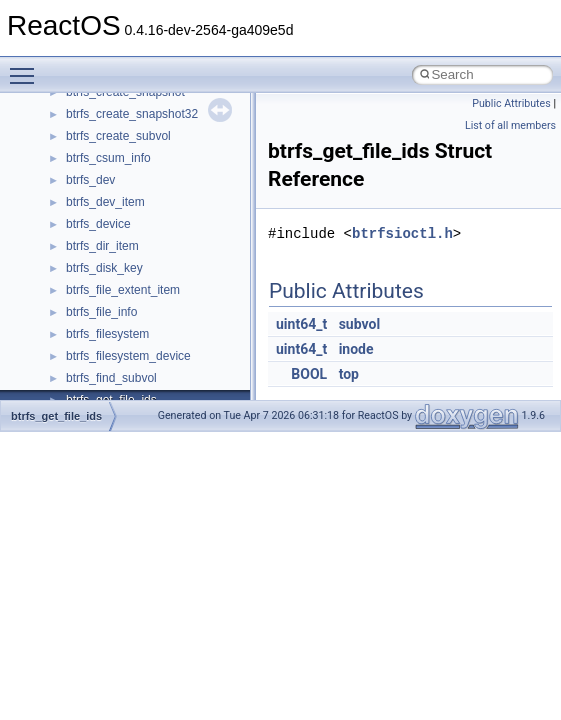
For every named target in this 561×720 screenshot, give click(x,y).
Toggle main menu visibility (27, 67)
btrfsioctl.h (402, 233)
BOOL (309, 374)
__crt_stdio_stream (117, 332)
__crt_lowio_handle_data (132, 200)
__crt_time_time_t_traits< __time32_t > (170, 398)
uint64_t (301, 324)
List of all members (510, 125)
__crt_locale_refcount (123, 134)
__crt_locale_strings (119, 178)
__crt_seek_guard (114, 288)
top (349, 374)
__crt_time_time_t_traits (130, 376)
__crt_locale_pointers (123, 112)
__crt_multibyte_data (121, 222)
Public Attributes (511, 103)
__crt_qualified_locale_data (139, 244)
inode (356, 349)
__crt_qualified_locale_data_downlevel (169, 266)
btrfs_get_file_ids (56, 416)
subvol (359, 324)
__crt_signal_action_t (122, 310)
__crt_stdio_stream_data (132, 354)
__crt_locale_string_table (132, 156)
